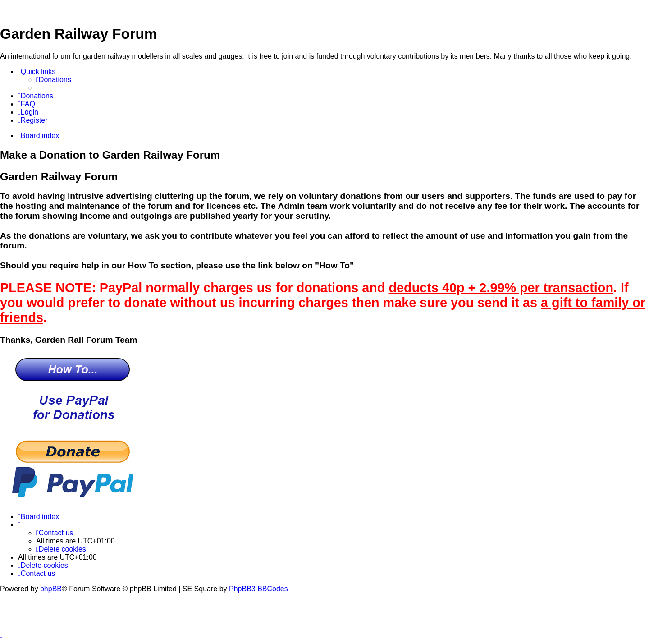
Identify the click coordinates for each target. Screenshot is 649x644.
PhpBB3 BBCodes (258, 589)
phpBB (51, 589)
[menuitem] (54, 80)
